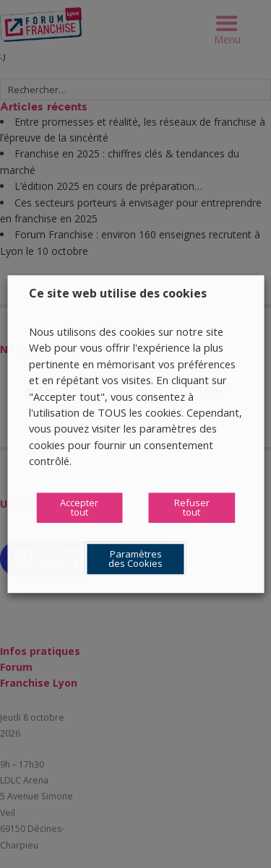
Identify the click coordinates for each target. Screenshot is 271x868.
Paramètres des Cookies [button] (135, 559)
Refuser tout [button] (192, 507)
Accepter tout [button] (79, 507)
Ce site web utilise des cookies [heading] (118, 293)
